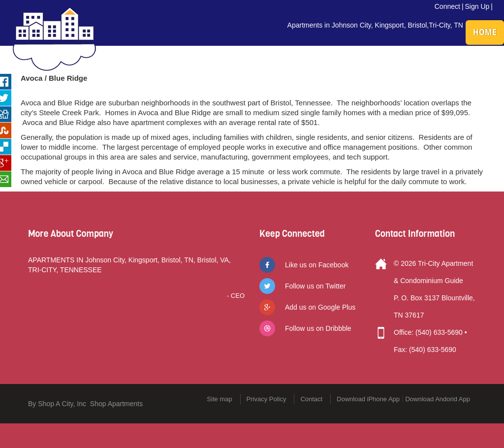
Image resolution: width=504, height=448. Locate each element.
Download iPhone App (368, 399)
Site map (219, 399)
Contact (311, 399)
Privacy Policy (267, 399)
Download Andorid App (438, 399)
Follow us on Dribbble (318, 328)
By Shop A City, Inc (57, 404)
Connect (447, 6)
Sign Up (477, 6)
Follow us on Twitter (315, 286)
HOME (485, 32)
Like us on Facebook (317, 265)
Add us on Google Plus (320, 307)
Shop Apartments (116, 404)
